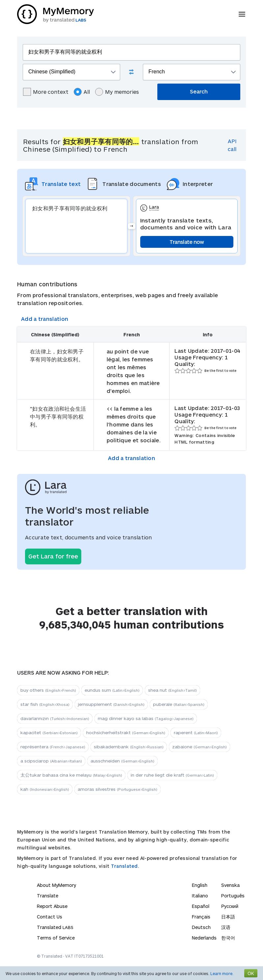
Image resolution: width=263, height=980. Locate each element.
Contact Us (50, 917)
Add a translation (45, 319)
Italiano (200, 896)
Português (233, 896)
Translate (48, 896)
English (200, 885)
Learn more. (222, 973)
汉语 (226, 927)
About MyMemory (56, 885)
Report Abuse (52, 906)
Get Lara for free (53, 556)
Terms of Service (56, 938)
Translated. (125, 866)
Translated (55, 927)
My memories (117, 92)
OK (251, 973)
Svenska (230, 885)
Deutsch (201, 927)
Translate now (187, 242)
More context (46, 92)
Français (201, 917)
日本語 (228, 917)
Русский (230, 906)
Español (201, 906)
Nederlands (204, 938)
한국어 (228, 938)
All (82, 92)
